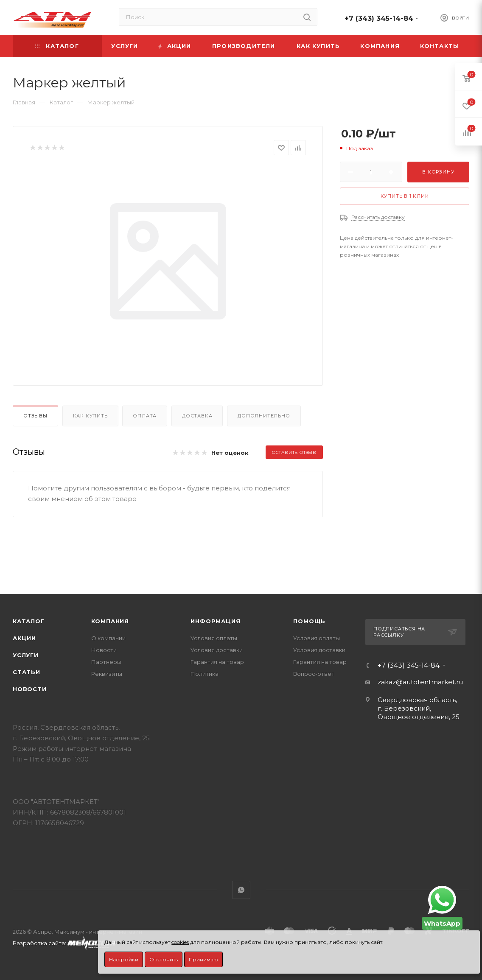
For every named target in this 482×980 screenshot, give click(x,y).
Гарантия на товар (217, 662)
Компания (110, 621)
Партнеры (106, 662)
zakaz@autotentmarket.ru (420, 682)
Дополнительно (264, 416)
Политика (205, 674)
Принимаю (203, 959)
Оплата (145, 416)
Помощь (309, 621)
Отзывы (35, 416)
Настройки (124, 959)
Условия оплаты (214, 638)
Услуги (26, 655)
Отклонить (164, 959)
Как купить (90, 416)
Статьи (27, 672)
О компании (108, 638)
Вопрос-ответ (314, 674)
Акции (24, 638)
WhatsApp (241, 890)
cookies (180, 942)
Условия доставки (217, 650)
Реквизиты (107, 674)
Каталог (29, 621)
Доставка (197, 416)
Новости (30, 689)
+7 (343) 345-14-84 (379, 18)
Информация (215, 621)
